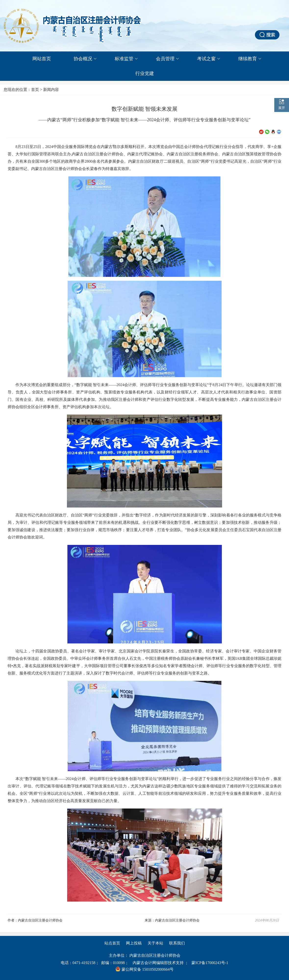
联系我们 (177, 943)
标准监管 (126, 59)
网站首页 (42, 59)
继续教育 (250, 59)
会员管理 (167, 59)
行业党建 (145, 73)
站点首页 (112, 943)
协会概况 (85, 59)
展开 (282, 108)
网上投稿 (134, 943)
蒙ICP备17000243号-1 (210, 963)
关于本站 (155, 943)
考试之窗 (209, 59)
